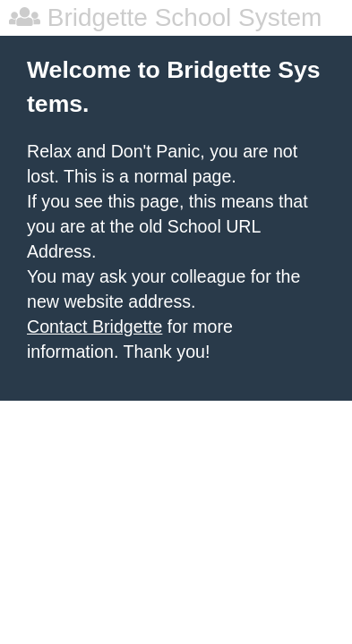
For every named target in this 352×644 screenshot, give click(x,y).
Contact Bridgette (94, 326)
